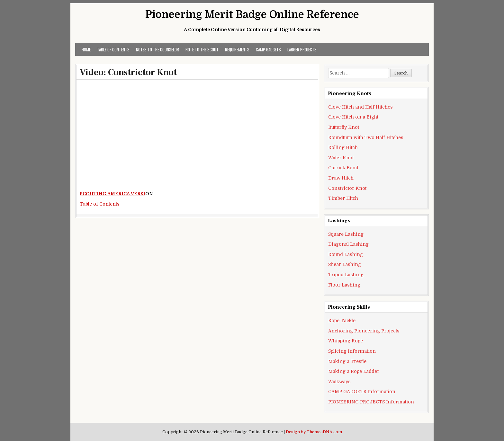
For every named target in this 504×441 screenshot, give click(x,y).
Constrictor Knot (347, 188)
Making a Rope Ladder (354, 371)
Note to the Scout (202, 49)
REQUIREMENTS (237, 49)
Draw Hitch (341, 178)
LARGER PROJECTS (302, 49)
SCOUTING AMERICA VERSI (113, 194)
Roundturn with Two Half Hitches (366, 137)
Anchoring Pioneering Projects (364, 331)
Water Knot (341, 158)
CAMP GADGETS (268, 49)
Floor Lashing (344, 285)
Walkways (339, 382)
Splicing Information (352, 351)
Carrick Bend (343, 168)
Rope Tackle (342, 321)
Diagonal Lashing (348, 244)
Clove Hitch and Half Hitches (360, 107)
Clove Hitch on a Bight (353, 117)
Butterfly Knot (344, 127)
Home (86, 49)
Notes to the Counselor (157, 49)
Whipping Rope (346, 341)
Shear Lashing (345, 264)
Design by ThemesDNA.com (314, 432)
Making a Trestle (347, 361)
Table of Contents (113, 49)
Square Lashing (346, 234)
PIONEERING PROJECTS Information (371, 402)
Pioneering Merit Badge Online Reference (252, 15)
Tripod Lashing (346, 275)
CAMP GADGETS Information (362, 392)
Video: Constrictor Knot (128, 72)
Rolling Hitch (343, 147)
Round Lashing (346, 254)
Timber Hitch (343, 198)
